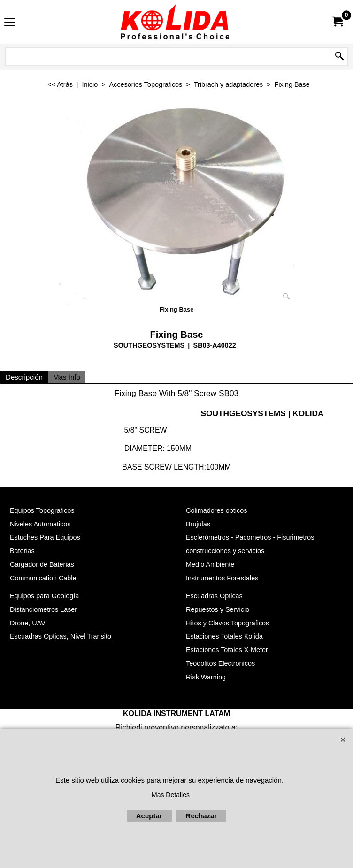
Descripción (24, 377)
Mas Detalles (171, 795)
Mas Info (67, 377)
